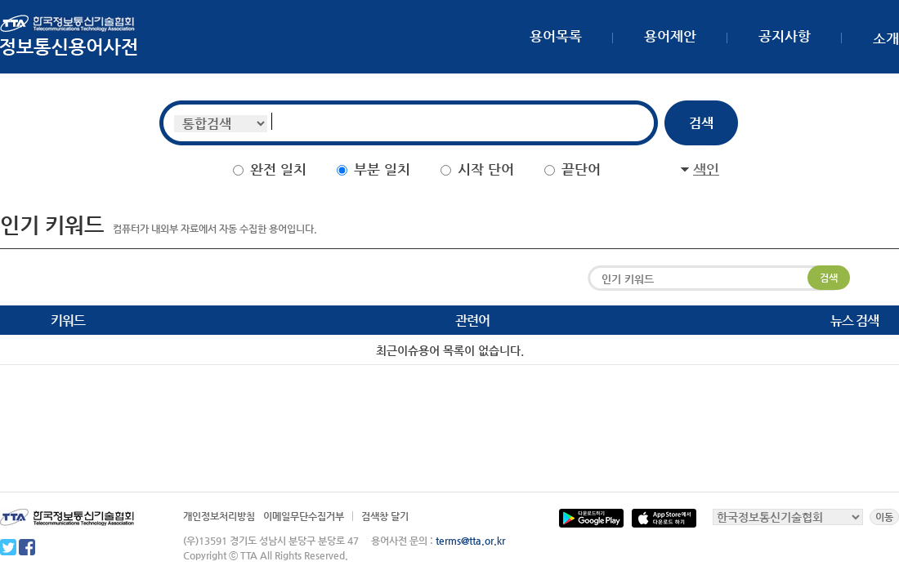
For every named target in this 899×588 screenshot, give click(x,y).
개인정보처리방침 (219, 516)
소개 (886, 38)
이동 (884, 517)
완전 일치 (278, 169)
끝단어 (581, 169)
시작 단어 (486, 169)
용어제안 (670, 36)
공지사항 (785, 36)
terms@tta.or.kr (470, 541)
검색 (829, 278)
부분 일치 (382, 169)
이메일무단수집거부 (304, 516)
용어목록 (556, 36)
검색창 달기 (385, 516)
